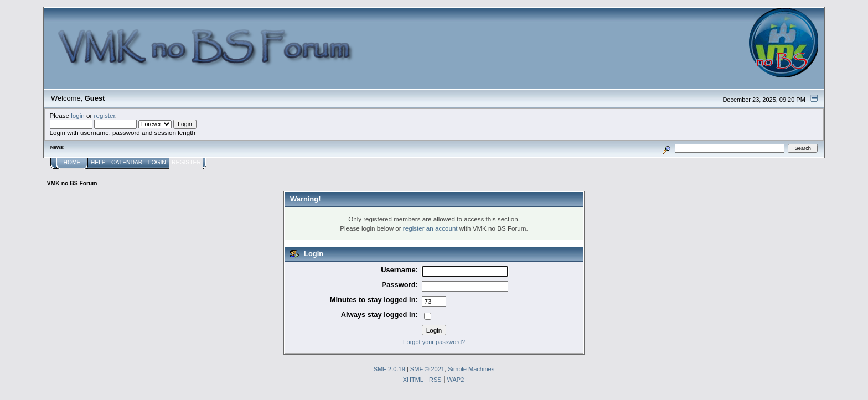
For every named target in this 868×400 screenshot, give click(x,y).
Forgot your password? (434, 342)
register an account (430, 228)
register (105, 115)
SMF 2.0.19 (389, 369)
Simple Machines (471, 369)
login (78, 115)
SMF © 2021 (427, 369)
